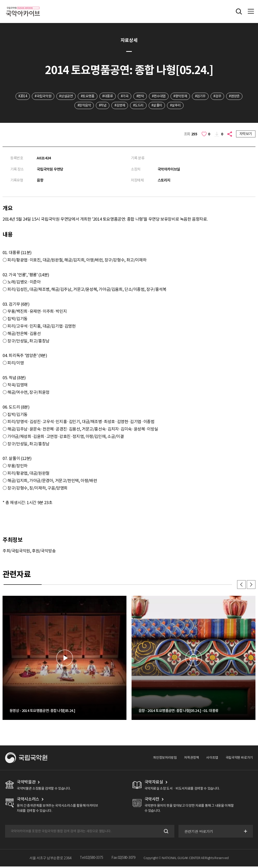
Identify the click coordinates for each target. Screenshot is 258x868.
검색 (165, 833)
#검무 (236, 96)
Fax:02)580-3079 (125, 859)
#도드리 (149, 106)
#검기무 (217, 96)
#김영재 (129, 106)
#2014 (23, 96)
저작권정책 (192, 759)
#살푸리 (190, 106)
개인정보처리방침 (165, 759)
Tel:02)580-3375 (90, 859)
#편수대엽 (172, 96)
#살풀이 (169, 106)
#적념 (110, 106)
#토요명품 (94, 96)
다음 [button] (251, 586)
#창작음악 (90, 106)
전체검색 (239, 11)
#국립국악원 (46, 96)
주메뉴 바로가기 (0, 0)
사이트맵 (212, 759)
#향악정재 (195, 96)
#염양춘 (68, 106)
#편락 (152, 96)
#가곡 (134, 96)
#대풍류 (116, 96)
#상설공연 (71, 96)
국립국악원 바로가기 (239, 759)
